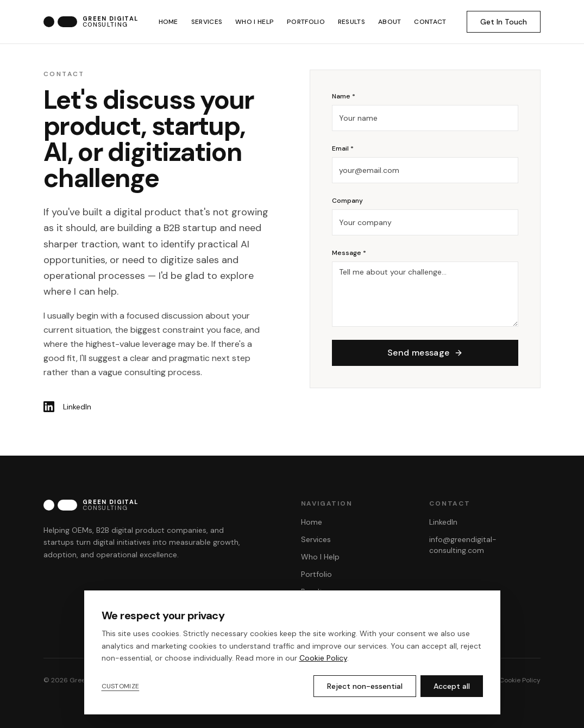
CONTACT (430, 22)
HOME (168, 22)
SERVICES (207, 22)
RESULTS (351, 22)
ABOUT (390, 22)
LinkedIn (443, 522)
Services (316, 539)
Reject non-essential (365, 686)
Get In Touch (504, 22)
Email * (343, 151)
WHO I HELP (255, 22)
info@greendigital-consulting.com (463, 545)
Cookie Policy (520, 680)
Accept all (452, 686)
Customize (121, 686)
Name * (344, 98)
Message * (349, 255)
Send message (425, 355)
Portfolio (316, 574)
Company (347, 203)
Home (312, 522)
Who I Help (320, 557)
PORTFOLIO (306, 22)
